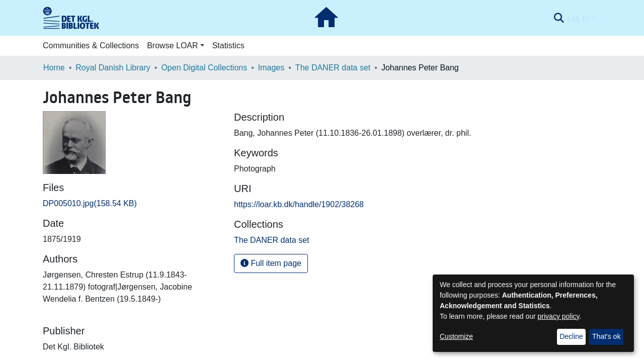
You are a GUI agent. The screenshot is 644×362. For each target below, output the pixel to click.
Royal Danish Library (113, 68)
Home (54, 68)
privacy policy (559, 316)
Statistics (228, 46)
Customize (456, 336)
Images (271, 68)
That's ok (606, 336)
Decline (571, 336)
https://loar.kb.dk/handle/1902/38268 (299, 204)
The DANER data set (333, 68)
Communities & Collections (91, 46)
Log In (578, 18)
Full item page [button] (271, 263)
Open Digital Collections (204, 68)
